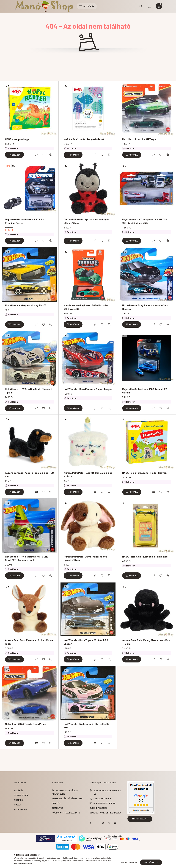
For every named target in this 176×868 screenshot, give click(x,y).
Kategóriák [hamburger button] (87, 6)
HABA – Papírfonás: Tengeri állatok (84, 139)
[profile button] (150, 6)
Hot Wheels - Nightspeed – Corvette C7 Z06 (87, 726)
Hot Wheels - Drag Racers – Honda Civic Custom (145, 307)
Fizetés (56, 803)
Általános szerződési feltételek (65, 792)
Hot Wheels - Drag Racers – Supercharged (88, 389)
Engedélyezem (151, 862)
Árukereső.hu (67, 841)
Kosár (18, 805)
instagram (109, 823)
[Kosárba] (14, 155)
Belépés (19, 790)
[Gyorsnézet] (51, 155)
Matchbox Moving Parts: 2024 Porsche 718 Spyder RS (86, 307)
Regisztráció (22, 795)
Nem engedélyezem (129, 862)
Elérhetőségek (98, 808)
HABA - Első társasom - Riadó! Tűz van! (145, 473)
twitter (96, 823)
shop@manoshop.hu (105, 803)
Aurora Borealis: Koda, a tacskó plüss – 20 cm (29, 474)
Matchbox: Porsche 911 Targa (139, 139)
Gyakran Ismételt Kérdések (105, 813)
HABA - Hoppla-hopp (17, 139)
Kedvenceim (21, 809)
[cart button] (159, 6)
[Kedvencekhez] (44, 155)
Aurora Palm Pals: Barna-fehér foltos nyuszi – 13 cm (85, 558)
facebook (90, 823)
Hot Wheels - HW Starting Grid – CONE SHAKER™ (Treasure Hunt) (27, 558)
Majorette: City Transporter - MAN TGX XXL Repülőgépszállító (145, 221)
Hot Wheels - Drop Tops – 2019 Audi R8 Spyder (86, 642)
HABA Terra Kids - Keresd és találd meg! (145, 556)
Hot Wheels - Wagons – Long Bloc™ (25, 305)
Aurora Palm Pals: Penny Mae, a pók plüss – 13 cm (146, 642)
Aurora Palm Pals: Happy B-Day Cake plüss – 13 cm (88, 474)
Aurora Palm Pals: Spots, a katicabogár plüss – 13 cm (86, 221)
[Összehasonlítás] (36, 155)
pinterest (103, 823)
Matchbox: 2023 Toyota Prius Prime (26, 724)
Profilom (19, 800)
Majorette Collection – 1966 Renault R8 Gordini (145, 391)
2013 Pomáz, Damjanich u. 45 (107, 792)
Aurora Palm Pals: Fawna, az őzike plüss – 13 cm (29, 642)
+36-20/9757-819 (102, 798)
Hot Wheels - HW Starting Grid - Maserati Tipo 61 (29, 391)
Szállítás (58, 808)
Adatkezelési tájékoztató (67, 798)
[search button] (141, 6)
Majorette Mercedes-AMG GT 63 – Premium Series (24, 221)
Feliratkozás (140, 819)
